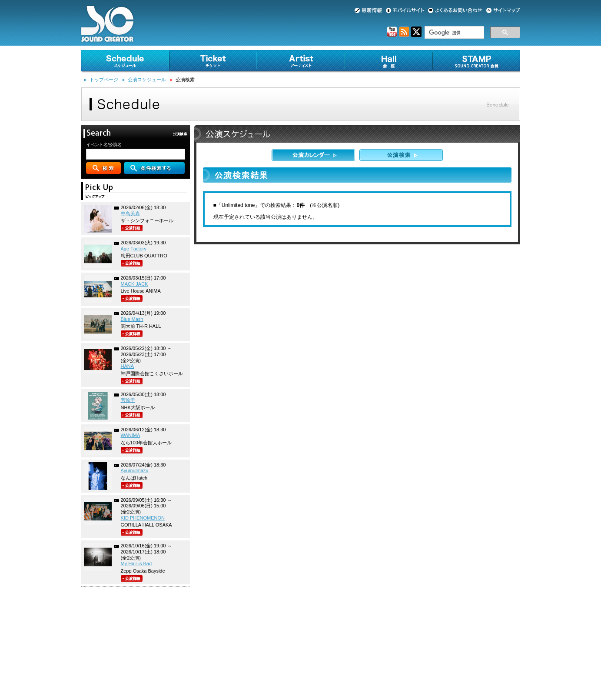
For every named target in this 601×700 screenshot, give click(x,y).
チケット (213, 61)
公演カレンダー (313, 155)
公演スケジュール (147, 80)
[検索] (453, 33)
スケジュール (125, 61)
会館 (388, 61)
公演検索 (401, 155)
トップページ (104, 80)
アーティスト (301, 61)
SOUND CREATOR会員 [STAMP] (476, 61)
